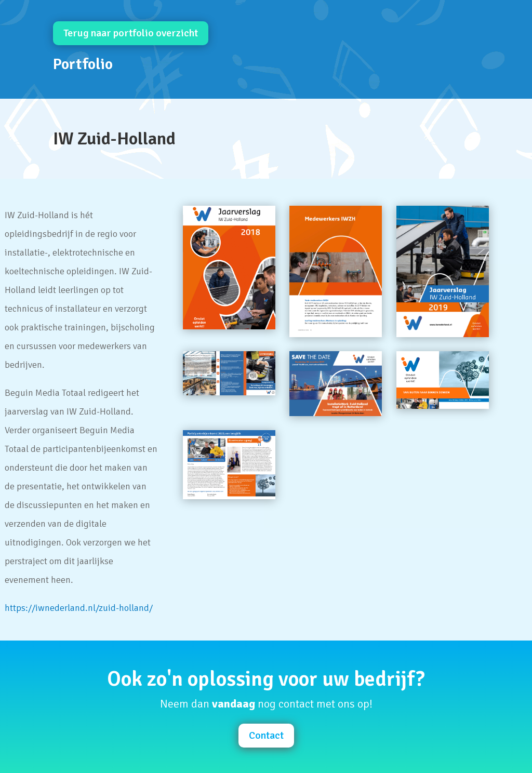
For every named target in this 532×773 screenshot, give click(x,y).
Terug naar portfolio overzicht (131, 33)
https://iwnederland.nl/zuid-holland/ (79, 608)
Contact (266, 735)
